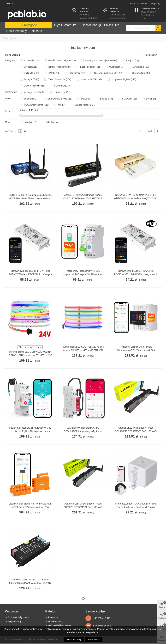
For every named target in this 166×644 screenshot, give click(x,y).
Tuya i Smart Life (65, 25)
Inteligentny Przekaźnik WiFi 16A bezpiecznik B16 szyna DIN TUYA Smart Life (83, 274)
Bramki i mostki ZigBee (62, 60)
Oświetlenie (141, 67)
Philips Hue (112, 25)
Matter (86, 99)
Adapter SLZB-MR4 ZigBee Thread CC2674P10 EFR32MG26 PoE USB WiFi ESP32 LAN (136, 431)
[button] (135, 4)
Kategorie (29, 25)
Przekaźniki (77, 73)
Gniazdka (31, 67)
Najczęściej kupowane (58, 626)
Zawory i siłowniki (35, 86)
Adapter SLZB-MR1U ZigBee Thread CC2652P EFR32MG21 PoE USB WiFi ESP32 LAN (83, 507)
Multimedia (116, 67)
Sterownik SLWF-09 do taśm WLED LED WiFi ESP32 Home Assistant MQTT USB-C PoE (136, 198)
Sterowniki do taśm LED (109, 73)
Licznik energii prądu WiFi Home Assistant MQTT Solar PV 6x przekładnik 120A (30, 505)
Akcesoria (31, 60)
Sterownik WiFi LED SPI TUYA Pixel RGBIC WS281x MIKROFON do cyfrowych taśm (136, 274)
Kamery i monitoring (59, 67)
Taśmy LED (32, 79)
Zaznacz (11, 131)
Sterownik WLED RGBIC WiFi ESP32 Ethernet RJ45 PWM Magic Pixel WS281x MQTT (30, 583)
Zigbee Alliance (85, 105)
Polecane (36, 31)
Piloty (54, 73)
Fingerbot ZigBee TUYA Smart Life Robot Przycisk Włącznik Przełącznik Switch (136, 505)
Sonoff (151, 99)
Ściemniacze (62, 86)
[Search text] (141, 28)
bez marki (31, 99)
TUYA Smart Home (37, 105)
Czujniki (133, 60)
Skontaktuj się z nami (17, 617)
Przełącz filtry (152, 55)
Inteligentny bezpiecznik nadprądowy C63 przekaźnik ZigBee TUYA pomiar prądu (30, 429)
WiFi (62, 105)
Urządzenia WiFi (91, 79)
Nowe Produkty (17, 31)
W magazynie (34, 92)
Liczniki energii (91, 25)
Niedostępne (62, 92)
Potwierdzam (94, 640)
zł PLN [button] (10, 4)
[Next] (158, 131)
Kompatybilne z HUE (59, 99)
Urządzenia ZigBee (124, 79)
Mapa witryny (13, 621)
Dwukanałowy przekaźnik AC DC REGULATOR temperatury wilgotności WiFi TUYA (83, 431)
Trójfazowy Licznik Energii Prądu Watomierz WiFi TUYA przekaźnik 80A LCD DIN (136, 350)
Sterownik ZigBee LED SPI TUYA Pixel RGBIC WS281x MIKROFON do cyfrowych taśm (30, 274)
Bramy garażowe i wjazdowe (101, 60)
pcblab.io (107, 99)
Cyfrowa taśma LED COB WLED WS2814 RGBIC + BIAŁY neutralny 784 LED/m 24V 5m (30, 355)
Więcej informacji (74, 640)
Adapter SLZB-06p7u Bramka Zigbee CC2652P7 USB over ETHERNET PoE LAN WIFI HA (83, 198)
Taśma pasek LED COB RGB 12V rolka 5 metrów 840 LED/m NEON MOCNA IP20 (83, 349)
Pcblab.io (52, 122)
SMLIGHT (129, 99)
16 (141, 131)
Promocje (51, 617)
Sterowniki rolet (142, 73)
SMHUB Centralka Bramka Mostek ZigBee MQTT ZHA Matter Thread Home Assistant (30, 197)
